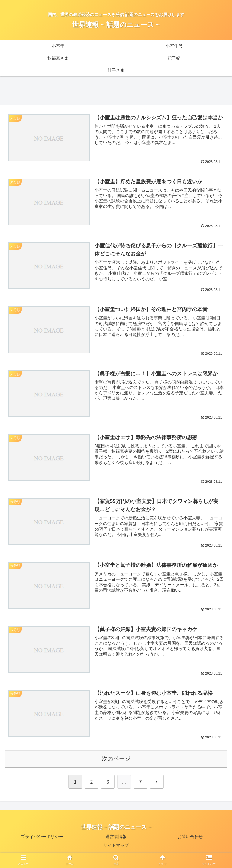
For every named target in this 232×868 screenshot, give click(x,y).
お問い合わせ (190, 840)
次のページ (116, 762)
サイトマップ (116, 849)
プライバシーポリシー (42, 840)
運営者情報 (116, 840)
